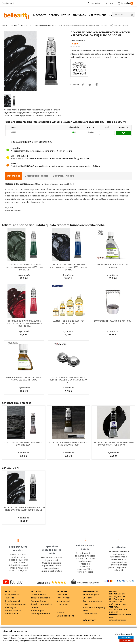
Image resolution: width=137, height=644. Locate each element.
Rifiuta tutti (126, 641)
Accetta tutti (126, 638)
